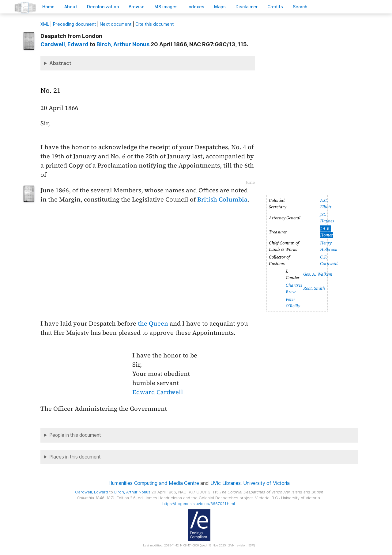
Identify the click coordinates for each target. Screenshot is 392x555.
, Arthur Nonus (123, 44)
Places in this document (75, 457)
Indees (196, 7)
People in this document (75, 435)
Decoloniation (103, 7)
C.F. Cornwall (329, 260)
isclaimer (247, 7)
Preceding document (74, 24)
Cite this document (155, 24)
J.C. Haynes (327, 218)
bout (71, 7)
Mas (220, 7)
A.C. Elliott (326, 204)
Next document (116, 24)
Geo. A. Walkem (318, 274)
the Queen (153, 323)
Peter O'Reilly (293, 302)
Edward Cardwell (158, 392)
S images (166, 7)
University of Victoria (266, 483)
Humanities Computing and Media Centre (154, 483)
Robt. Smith (314, 288)
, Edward (64, 44)
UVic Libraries (226, 483)
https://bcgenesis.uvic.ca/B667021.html (199, 504)
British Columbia (222, 199)
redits (275, 7)
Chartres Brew (294, 288)
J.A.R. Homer (326, 232)
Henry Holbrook (329, 246)
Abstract (60, 63)
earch (300, 7)
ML (45, 24)
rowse (137, 7)
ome (48, 7)
